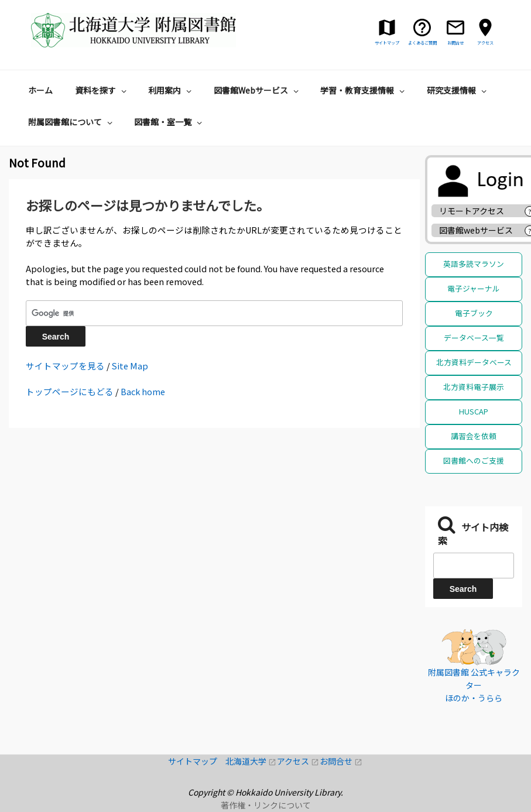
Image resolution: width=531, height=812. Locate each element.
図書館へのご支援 (474, 460)
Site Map (130, 366)
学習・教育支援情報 (364, 90)
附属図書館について (72, 122)
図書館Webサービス (258, 90)
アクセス (298, 761)
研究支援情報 (458, 90)
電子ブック (474, 313)
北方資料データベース (474, 362)
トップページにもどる (70, 391)
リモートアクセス (472, 211)
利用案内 (171, 90)
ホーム (40, 90)
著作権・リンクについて (266, 805)
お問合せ (341, 761)
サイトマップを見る (65, 366)
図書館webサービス (476, 230)
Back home (143, 391)
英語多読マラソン (474, 264)
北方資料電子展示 (474, 387)
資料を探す (102, 90)
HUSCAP (474, 411)
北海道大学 (251, 761)
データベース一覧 (474, 338)
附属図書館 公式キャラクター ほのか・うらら (474, 685)
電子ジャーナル (474, 288)
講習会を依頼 (474, 436)
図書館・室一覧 (169, 122)
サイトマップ (197, 761)
